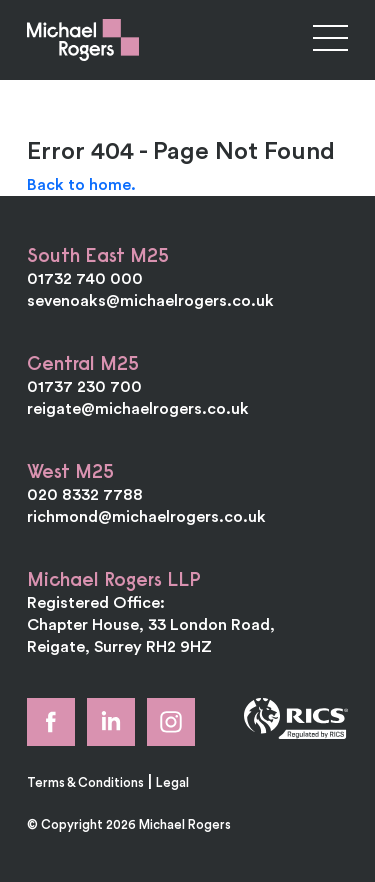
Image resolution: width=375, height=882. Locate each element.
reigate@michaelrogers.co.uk (138, 408)
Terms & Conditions (85, 782)
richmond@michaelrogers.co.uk (146, 516)
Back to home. (81, 184)
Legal (172, 782)
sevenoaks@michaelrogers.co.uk (150, 300)
